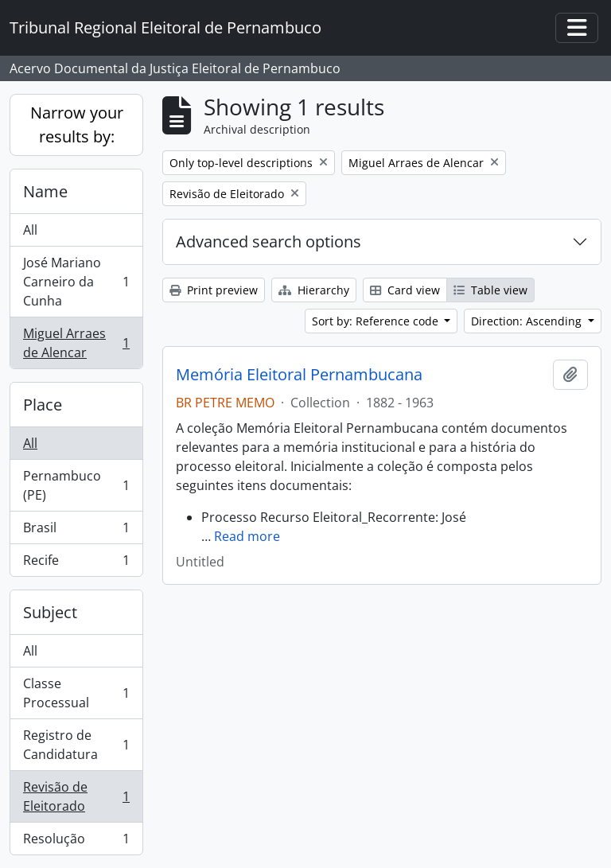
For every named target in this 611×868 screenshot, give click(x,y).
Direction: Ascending (528, 321)
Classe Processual (76, 693)
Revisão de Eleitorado (76, 796)
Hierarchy (314, 290)
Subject (50, 612)
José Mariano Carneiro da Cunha (76, 282)
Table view (490, 290)
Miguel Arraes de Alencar (76, 343)
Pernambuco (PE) (76, 485)
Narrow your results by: (77, 125)
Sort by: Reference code (377, 321)
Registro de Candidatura (76, 745)
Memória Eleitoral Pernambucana (299, 375)
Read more (247, 536)
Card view (405, 290)
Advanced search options (269, 241)
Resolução (76, 842)
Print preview (214, 290)
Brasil (76, 531)
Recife (76, 563)
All (30, 230)
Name (45, 191)
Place (43, 405)
